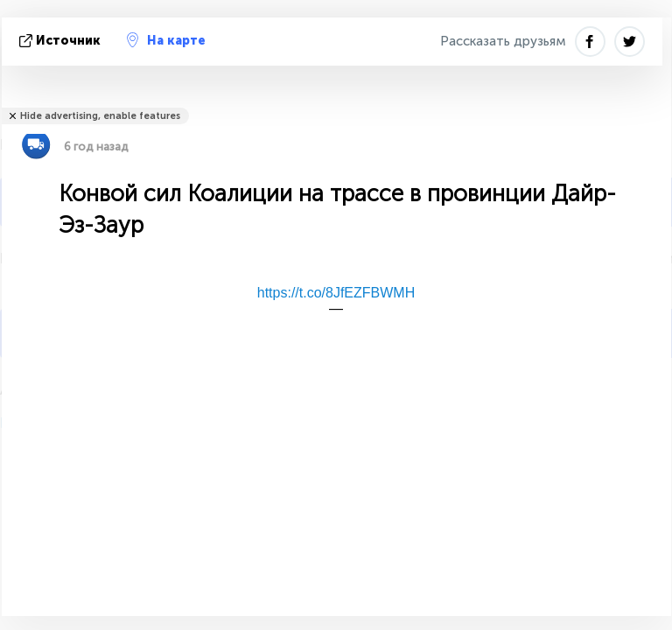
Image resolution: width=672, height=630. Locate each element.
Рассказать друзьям (503, 41)
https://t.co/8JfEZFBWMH (336, 293)
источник (62, 41)
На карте (166, 40)
